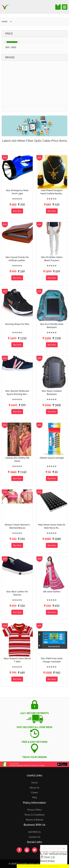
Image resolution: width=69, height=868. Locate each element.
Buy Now (17, 211)
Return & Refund (34, 820)
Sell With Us (34, 832)
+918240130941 (58, 854)
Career (34, 792)
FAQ (35, 797)
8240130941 (47, 861)
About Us (35, 788)
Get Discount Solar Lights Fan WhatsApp (38, 866)
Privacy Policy (34, 810)
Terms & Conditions (34, 815)
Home (34, 782)
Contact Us (34, 837)
